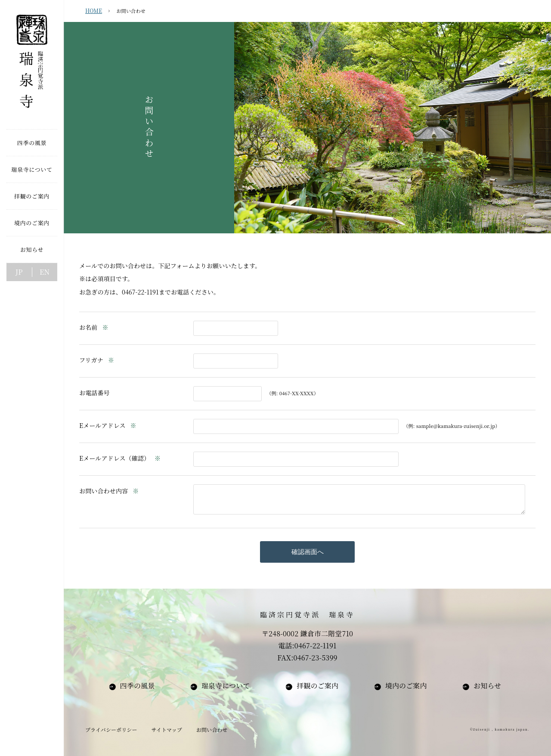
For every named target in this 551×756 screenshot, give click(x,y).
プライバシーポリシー (111, 730)
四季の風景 (138, 686)
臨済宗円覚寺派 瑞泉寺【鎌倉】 (32, 65)
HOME (94, 11)
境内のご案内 (406, 686)
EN (45, 272)
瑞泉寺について (226, 686)
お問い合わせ (212, 730)
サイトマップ (166, 730)
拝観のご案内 (317, 686)
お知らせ (487, 686)
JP (19, 272)
